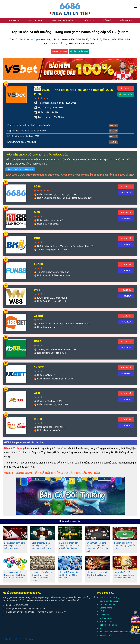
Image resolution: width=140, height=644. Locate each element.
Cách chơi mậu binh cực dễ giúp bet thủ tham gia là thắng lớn (41, 546)
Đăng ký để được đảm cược (20, 169)
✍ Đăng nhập (126, 94)
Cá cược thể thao (108, 604)
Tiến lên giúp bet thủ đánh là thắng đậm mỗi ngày (124, 546)
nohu (102, 628)
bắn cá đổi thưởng (28, 39)
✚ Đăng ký (126, 88)
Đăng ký (113, 125)
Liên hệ (107, 20)
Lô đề (102, 611)
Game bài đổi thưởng (63, 20)
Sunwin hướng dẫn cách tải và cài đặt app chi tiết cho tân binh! (124, 575)
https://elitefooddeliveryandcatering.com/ (118, 632)
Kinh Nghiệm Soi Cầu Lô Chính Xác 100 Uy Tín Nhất (69, 575)
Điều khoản (126, 20)
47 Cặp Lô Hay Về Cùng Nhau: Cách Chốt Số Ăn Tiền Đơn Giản (15, 575)
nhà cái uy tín (106, 618)
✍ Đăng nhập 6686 (79, 51)
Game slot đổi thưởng (110, 601)
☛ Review (126, 193)
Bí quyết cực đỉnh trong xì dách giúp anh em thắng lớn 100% (15, 546)
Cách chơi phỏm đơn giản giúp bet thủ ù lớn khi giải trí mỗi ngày (69, 546)
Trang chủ (14, 20)
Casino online (106, 608)
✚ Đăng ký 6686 (59, 51)
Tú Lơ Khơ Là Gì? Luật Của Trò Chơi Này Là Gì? (97, 575)
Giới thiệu (89, 20)
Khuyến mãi (105, 615)
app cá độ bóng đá (108, 625)
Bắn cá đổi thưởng (14, 448)
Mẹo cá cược (36, 20)
